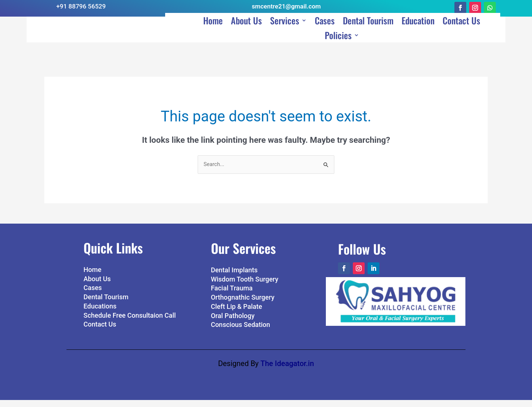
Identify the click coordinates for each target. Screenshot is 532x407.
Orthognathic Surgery (243, 305)
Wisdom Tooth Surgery (245, 286)
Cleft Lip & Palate (237, 314)
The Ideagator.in (287, 370)
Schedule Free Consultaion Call (130, 322)
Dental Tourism (368, 30)
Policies (338, 45)
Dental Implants (234, 277)
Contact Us (461, 30)
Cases (325, 30)
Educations (100, 313)
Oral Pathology (233, 323)
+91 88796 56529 (81, 6)
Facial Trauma (232, 295)
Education (418, 30)
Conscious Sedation (241, 332)
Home (213, 30)
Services (285, 30)
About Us (246, 30)
